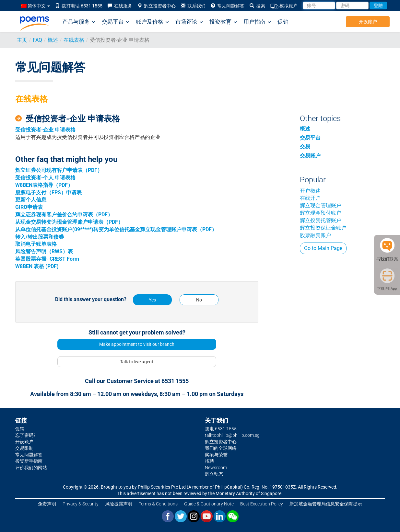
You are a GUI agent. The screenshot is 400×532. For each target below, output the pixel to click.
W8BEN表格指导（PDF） (44, 185)
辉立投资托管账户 (321, 220)
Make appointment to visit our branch (137, 344)
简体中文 (35, 6)
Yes (152, 300)
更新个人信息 (31, 200)
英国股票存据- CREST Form (47, 259)
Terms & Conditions (158, 504)
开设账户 (368, 22)
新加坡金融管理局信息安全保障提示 (326, 504)
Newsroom (216, 468)
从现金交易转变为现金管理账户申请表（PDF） (69, 222)
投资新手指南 (29, 461)
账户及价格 (152, 22)
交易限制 (24, 448)
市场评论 (189, 22)
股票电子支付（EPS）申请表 (48, 192)
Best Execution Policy (262, 504)
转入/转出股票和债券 (40, 237)
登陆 (378, 6)
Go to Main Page (323, 248)
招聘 (209, 461)
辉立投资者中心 (157, 6)
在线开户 (310, 198)
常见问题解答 (228, 6)
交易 (305, 147)
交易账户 (310, 156)
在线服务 (120, 6)
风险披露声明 (119, 504)
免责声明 (47, 504)
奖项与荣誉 (216, 455)
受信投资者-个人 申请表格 (45, 178)
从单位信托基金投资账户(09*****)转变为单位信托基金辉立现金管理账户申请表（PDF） (116, 229)
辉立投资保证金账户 (323, 228)
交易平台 (116, 22)
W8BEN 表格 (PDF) (37, 266)
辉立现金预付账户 (321, 213)
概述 (53, 40)
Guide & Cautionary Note (209, 504)
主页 (22, 40)
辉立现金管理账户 (321, 205)
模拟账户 (284, 6)
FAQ (37, 40)
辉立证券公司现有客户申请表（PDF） (59, 170)
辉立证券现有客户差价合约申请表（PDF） (64, 215)
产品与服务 (79, 22)
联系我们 (193, 6)
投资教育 (223, 22)
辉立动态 (214, 474)
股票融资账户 (315, 235)
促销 (283, 22)
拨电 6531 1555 (221, 429)
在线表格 (74, 40)
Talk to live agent (137, 362)
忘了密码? (25, 435)
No (199, 300)
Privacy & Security (81, 504)
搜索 (257, 6)
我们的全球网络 (221, 448)
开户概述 (310, 191)
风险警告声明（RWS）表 (44, 251)
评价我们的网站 (31, 468)
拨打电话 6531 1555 (79, 6)
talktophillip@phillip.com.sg (232, 435)
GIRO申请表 (29, 207)
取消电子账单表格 (36, 244)
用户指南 (257, 22)
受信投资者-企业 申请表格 (45, 130)
